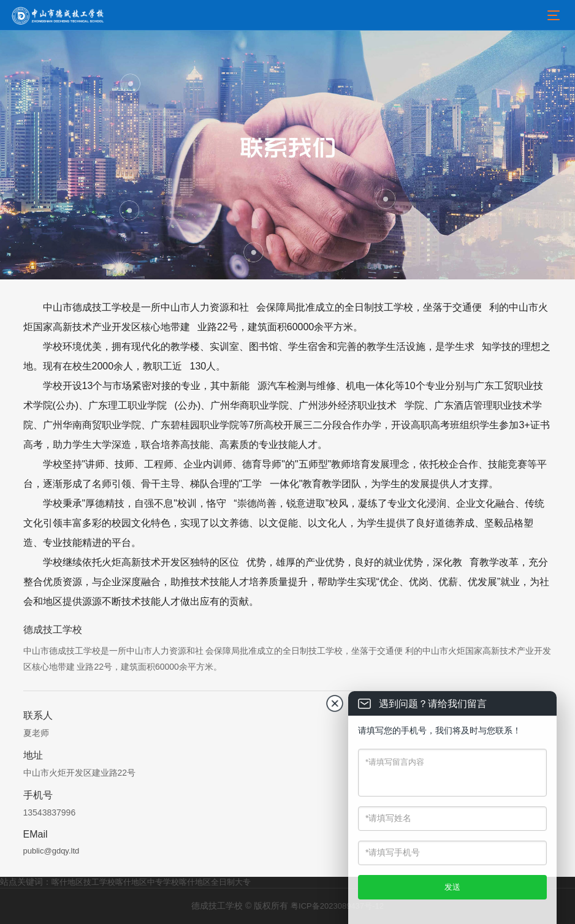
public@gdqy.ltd (51, 851)
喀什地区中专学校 (147, 882)
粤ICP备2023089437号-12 (337, 906)
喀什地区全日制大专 (215, 882)
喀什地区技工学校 (83, 882)
